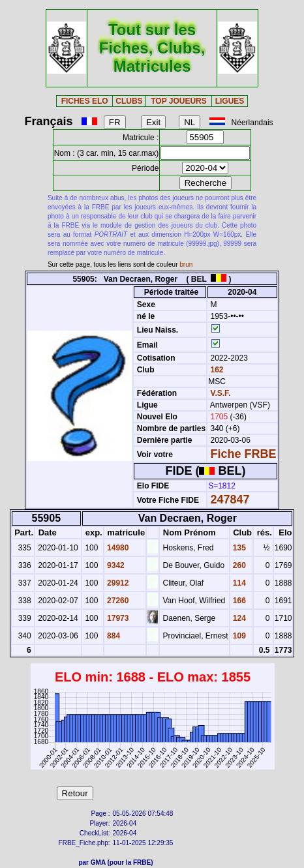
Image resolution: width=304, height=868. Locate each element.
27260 (117, 601)
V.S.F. (221, 393)
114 (238, 583)
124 (238, 618)
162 (216, 370)
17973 (117, 618)
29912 (117, 583)
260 (238, 565)
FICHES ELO (85, 101)
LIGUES (230, 101)
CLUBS (129, 101)
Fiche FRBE (244, 454)
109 (238, 636)
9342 (115, 565)
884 (113, 636)
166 (238, 601)
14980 (117, 548)
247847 (230, 500)
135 (238, 548)
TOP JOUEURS (179, 101)
